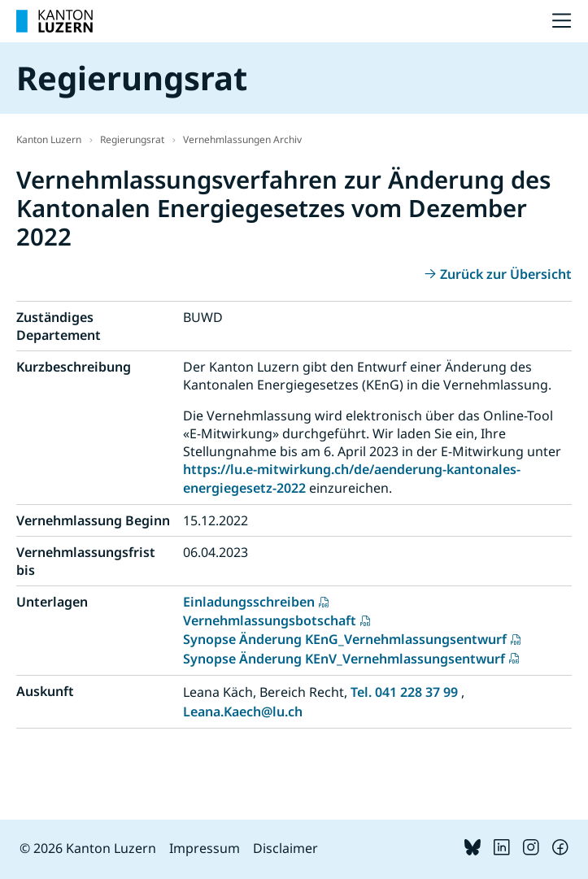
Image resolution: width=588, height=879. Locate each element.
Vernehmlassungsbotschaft (270, 620)
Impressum (205, 848)
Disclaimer (285, 848)
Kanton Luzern (49, 139)
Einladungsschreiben (249, 602)
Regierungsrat (132, 139)
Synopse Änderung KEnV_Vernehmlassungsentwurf (344, 659)
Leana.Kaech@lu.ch (243, 711)
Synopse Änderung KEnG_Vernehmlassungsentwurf (345, 639)
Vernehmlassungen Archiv (242, 139)
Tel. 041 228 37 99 (404, 692)
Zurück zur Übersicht (506, 274)
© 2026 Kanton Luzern (88, 848)
